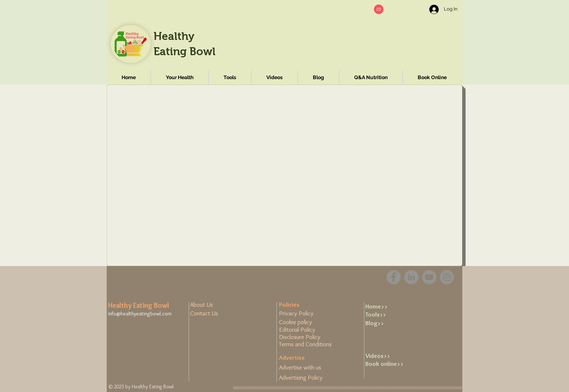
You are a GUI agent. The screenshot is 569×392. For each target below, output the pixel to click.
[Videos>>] (389, 356)
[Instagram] (447, 277)
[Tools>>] (389, 315)
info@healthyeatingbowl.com (140, 314)
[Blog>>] (389, 323)
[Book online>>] (389, 364)
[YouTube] (429, 277)
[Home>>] (389, 307)
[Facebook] (394, 277)
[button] (379, 9)
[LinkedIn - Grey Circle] (411, 277)
